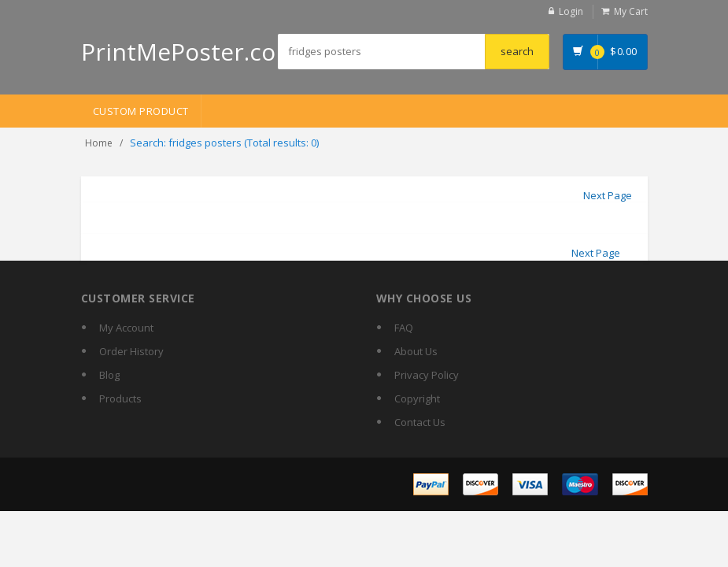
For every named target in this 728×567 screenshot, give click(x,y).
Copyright (417, 398)
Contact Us (420, 422)
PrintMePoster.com (189, 52)
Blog (109, 375)
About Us (416, 351)
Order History (131, 351)
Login (571, 11)
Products (120, 398)
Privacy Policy (427, 375)
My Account (126, 328)
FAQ (404, 328)
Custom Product (141, 111)
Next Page (608, 195)
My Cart (631, 11)
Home (99, 143)
